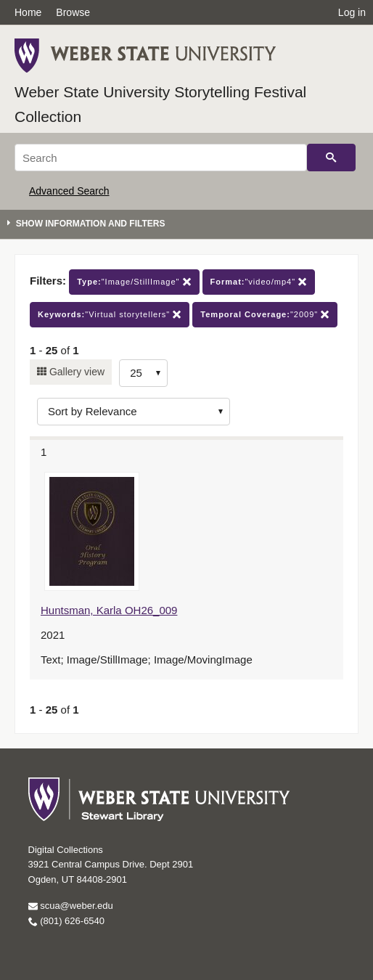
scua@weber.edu (71, 906)
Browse (73, 12)
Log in (352, 12)
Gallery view (75, 372)
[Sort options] (134, 412)
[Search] (161, 158)
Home (28, 12)
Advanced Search (69, 191)
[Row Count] (143, 373)
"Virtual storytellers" (110, 315)
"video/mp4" (259, 282)
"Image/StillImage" (134, 282)
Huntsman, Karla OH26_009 (109, 610)
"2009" (265, 315)
